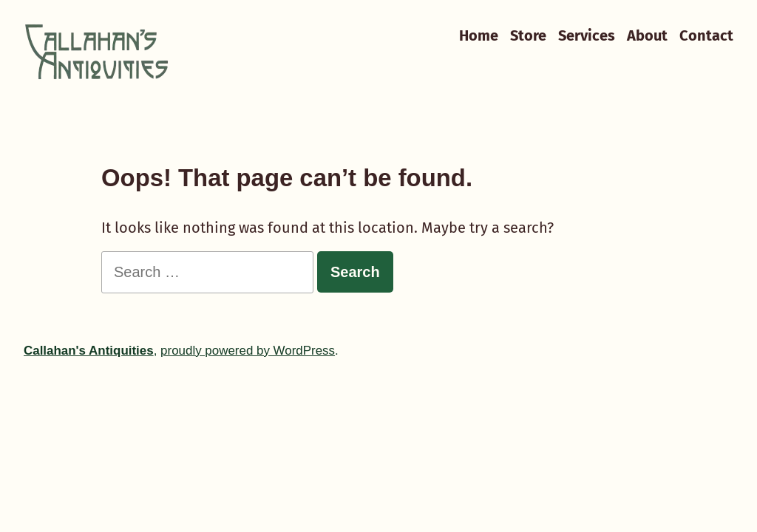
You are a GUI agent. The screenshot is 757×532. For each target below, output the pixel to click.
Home (479, 35)
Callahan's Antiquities (89, 351)
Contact (706, 35)
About (647, 35)
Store (528, 35)
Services (587, 35)
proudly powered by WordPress (248, 351)
